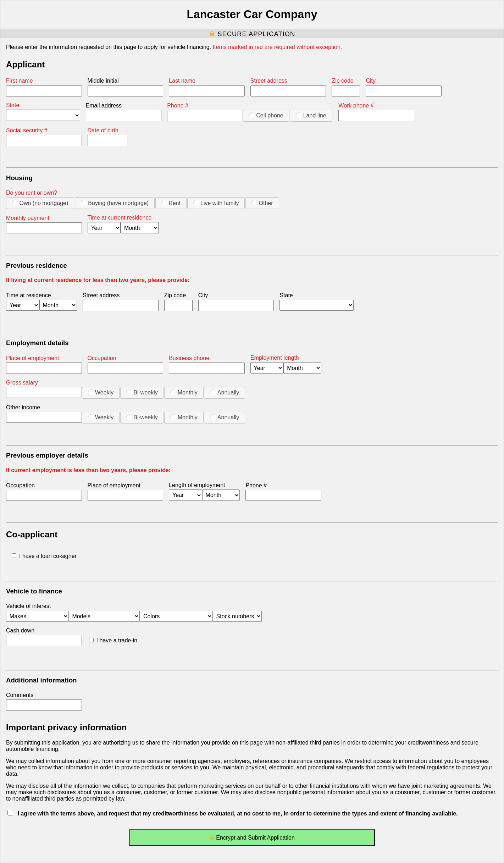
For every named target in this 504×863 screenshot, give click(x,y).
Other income (23, 407)
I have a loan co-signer (44, 556)
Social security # (27, 130)
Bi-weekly (142, 392)
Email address (104, 106)
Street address (269, 81)
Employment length (275, 358)
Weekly (101, 392)
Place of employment (32, 358)
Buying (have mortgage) (115, 203)
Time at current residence (120, 218)
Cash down (20, 630)
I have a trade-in (113, 640)
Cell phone (266, 115)
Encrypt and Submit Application (252, 839)
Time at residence (29, 295)
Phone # (178, 106)
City (371, 81)
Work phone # (356, 106)
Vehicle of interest (28, 606)
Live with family (216, 203)
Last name (182, 81)
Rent (171, 203)
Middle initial (103, 81)
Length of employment (197, 485)
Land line (311, 115)
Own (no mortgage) (40, 203)
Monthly (184, 392)
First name (20, 81)
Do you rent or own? (32, 193)
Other (262, 203)
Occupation (102, 358)
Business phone (189, 358)
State (13, 105)
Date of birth (103, 130)
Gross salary (22, 383)
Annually (225, 392)
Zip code (342, 81)
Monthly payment (28, 218)
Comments (20, 695)
